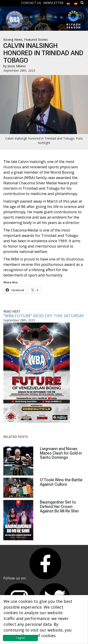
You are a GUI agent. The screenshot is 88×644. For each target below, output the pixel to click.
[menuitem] (68, 3)
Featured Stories (36, 40)
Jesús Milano (17, 66)
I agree (21, 638)
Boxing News (13, 40)
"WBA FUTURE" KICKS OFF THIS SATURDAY (44, 316)
